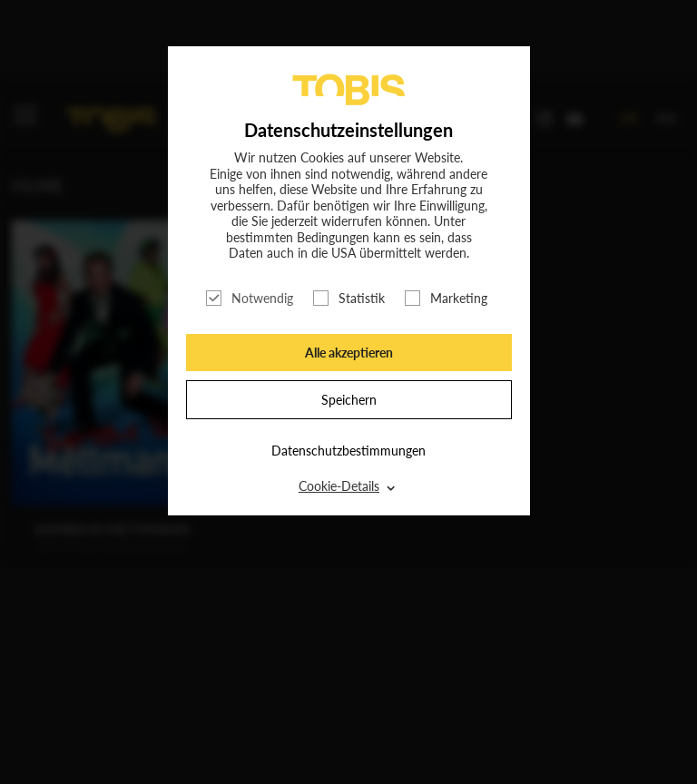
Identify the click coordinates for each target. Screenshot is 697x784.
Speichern (349, 400)
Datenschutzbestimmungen (348, 451)
